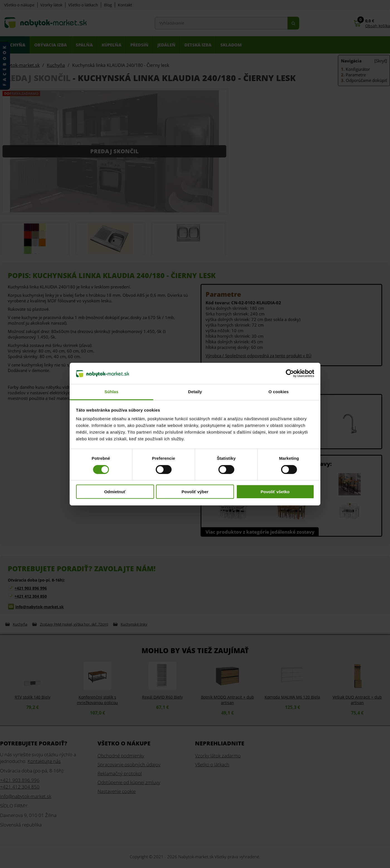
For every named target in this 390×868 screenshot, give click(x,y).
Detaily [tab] (195, 392)
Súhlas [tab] (111, 392)
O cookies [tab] (279, 392)
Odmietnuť (115, 492)
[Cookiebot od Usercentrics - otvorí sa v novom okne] (290, 373)
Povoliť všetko (275, 492)
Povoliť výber (195, 492)
